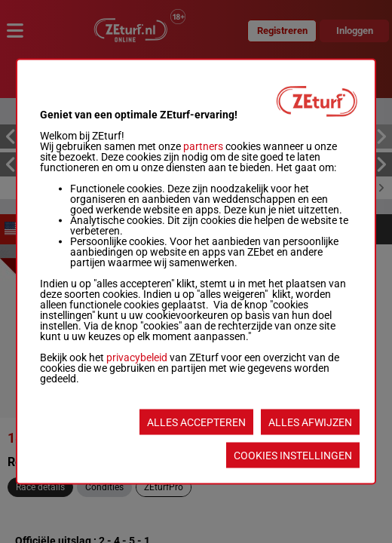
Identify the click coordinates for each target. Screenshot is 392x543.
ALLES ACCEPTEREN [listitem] (196, 422)
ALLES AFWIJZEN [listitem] (310, 422)
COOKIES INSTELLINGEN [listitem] (293, 456)
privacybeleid (137, 357)
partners (203, 146)
